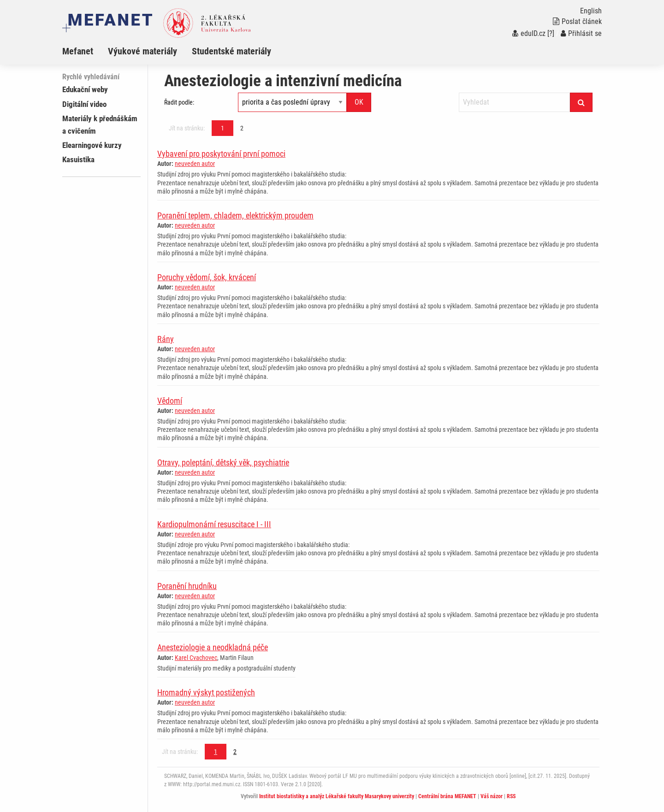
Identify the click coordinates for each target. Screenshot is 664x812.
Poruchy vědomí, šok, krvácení (207, 277)
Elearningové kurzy (92, 145)
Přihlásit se (581, 33)
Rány (166, 339)
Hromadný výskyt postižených (206, 692)
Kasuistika (78, 159)
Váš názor (492, 796)
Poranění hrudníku (187, 586)
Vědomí (170, 401)
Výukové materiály (142, 51)
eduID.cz (529, 33)
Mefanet (78, 51)
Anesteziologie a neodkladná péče (213, 647)
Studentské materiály (231, 51)
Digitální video (84, 104)
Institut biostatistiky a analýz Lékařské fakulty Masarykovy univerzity (337, 796)
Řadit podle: (179, 102)
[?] (551, 33)
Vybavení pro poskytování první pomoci (221, 154)
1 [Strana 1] (222, 128)
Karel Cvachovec (196, 658)
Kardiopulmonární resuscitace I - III (214, 524)
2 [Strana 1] (242, 128)
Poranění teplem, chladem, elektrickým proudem (235, 215)
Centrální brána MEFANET (447, 796)
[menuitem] (85, 51)
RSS (511, 796)
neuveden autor (195, 164)
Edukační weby (85, 89)
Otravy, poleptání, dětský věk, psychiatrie (223, 462)
